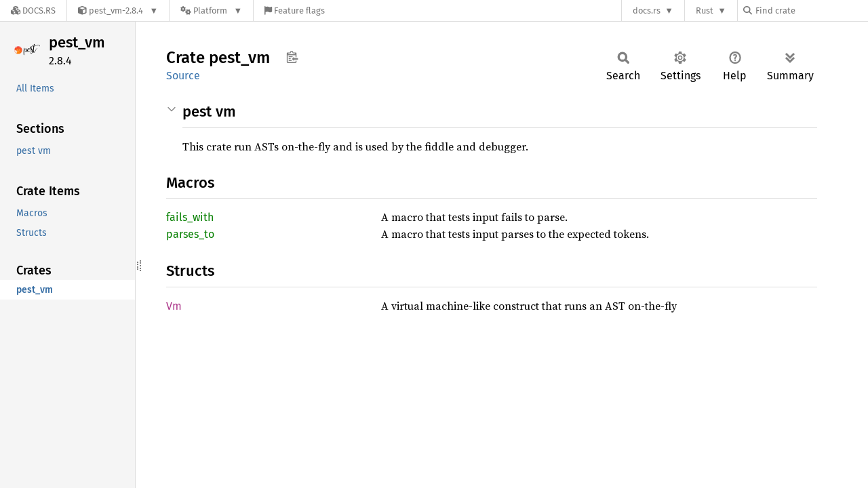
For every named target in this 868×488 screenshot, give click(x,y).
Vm (174, 306)
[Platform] (211, 11)
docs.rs (647, 11)
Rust (705, 11)
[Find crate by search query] (811, 11)
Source (183, 76)
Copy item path (292, 57)
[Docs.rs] (33, 11)
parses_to (190, 234)
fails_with (190, 217)
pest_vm (77, 42)
